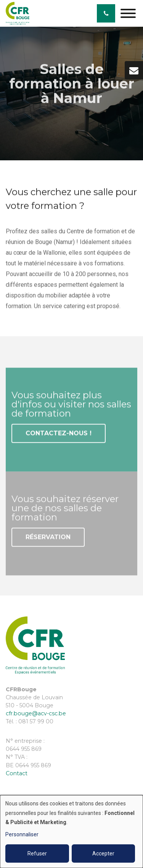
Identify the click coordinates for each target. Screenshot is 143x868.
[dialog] (71, 832)
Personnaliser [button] (22, 834)
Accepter (103, 853)
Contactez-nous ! (59, 434)
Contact (17, 773)
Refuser (37, 853)
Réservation (48, 538)
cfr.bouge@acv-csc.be (36, 713)
